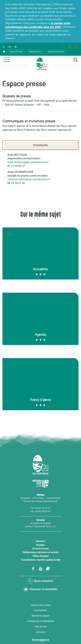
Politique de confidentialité (41, 621)
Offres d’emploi (41, 556)
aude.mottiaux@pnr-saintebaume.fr (28, 162)
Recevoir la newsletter (40, 589)
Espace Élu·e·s (35, 52)
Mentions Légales (41, 616)
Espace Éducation (56, 52)
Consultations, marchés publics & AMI (41, 560)
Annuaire (40, 541)
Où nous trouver (41, 548)
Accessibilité (40, 610)
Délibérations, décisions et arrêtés (40, 552)
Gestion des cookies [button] (41, 605)
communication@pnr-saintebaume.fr (29, 179)
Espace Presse (16, 52)
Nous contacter (40, 581)
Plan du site (40, 627)
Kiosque (40, 545)
